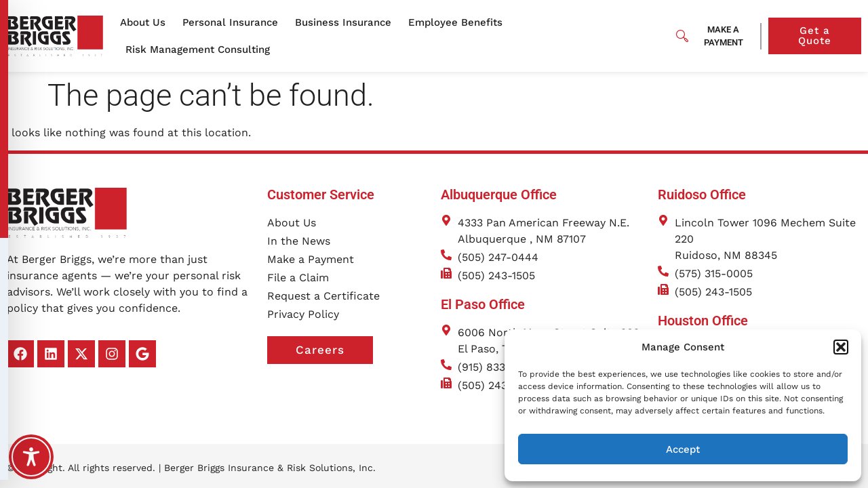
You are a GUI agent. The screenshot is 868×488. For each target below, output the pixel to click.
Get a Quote (830, 36)
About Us (146, 22)
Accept (683, 449)
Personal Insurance (234, 22)
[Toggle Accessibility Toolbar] (31, 457)
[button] (841, 347)
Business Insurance (347, 22)
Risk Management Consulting (201, 49)
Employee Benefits (459, 22)
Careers (334, 337)
